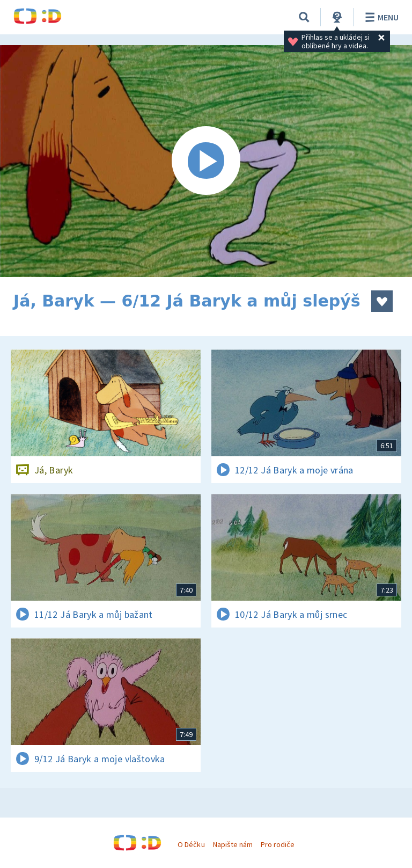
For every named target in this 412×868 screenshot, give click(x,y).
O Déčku (191, 844)
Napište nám (233, 844)
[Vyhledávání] (304, 17)
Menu (380, 17)
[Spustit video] (206, 161)
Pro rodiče (278, 844)
